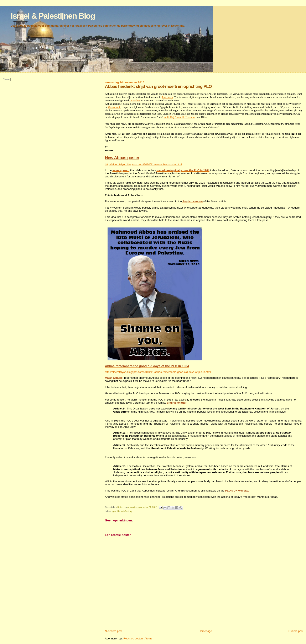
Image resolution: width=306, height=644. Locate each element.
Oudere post (296, 631)
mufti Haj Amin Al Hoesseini (180, 117)
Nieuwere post (113, 631)
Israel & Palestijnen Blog (53, 16)
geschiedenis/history (122, 511)
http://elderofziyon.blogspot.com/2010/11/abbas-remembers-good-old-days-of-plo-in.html (158, 372)
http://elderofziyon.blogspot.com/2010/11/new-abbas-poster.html (143, 164)
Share (6, 79)
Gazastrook (114, 107)
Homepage (205, 631)
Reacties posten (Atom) (138, 638)
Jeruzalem (167, 97)
